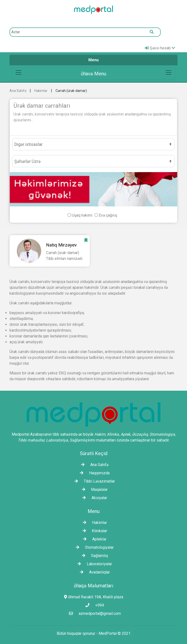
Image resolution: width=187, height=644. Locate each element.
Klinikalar (94, 531)
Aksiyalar (93, 498)
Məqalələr (93, 490)
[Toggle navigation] (93, 74)
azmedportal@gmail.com (94, 613)
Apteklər (93, 539)
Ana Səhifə (18, 91)
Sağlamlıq (94, 556)
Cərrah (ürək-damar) (71, 91)
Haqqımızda (93, 473)
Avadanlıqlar (94, 572)
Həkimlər (41, 91)
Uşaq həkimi (82, 215)
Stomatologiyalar (93, 547)
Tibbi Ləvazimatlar (93, 481)
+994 (93, 605)
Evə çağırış (108, 215)
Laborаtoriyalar (93, 564)
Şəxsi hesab (160, 48)
